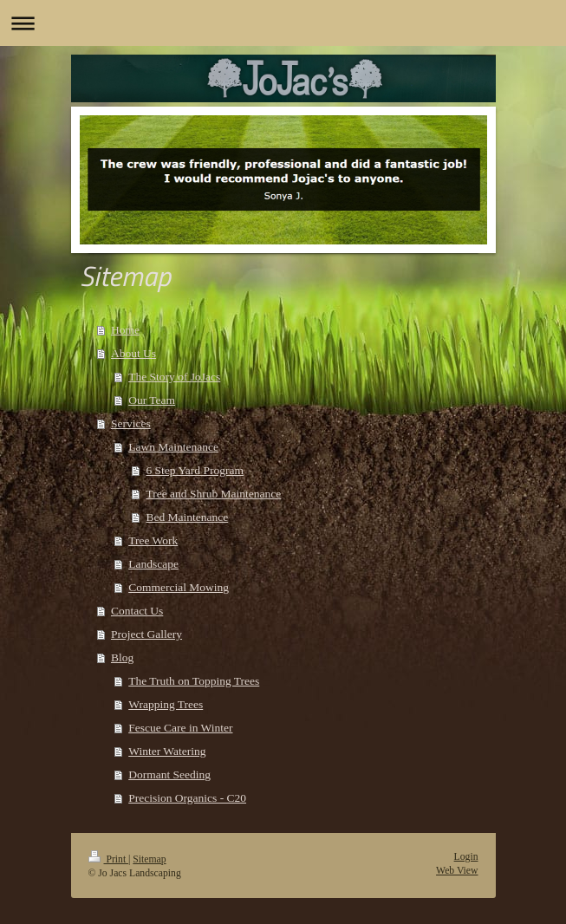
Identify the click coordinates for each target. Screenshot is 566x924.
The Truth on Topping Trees (194, 681)
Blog (122, 657)
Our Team (152, 400)
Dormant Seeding (169, 774)
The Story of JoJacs (174, 377)
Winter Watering (167, 751)
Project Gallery (146, 634)
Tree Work (153, 540)
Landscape (153, 564)
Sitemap (149, 859)
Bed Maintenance (187, 517)
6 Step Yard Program (195, 470)
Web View (457, 871)
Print (109, 859)
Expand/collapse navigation (283, 23)
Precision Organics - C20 (187, 798)
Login (466, 857)
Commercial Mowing (179, 587)
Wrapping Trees (166, 704)
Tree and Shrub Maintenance (213, 494)
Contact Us (137, 611)
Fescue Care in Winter (180, 728)
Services (131, 423)
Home (125, 330)
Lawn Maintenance (173, 447)
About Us (133, 353)
